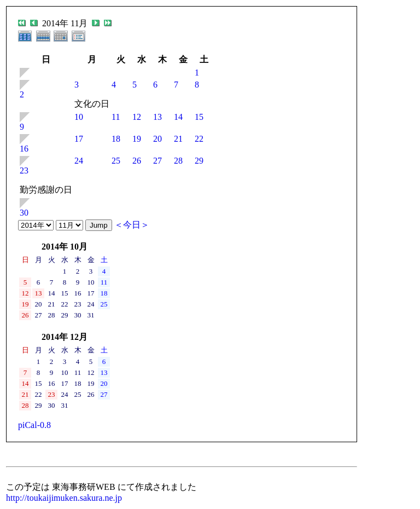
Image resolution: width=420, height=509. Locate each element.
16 (24, 149)
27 (157, 161)
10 (79, 117)
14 (178, 117)
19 (137, 139)
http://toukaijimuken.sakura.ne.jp (64, 498)
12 (137, 117)
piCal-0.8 (34, 425)
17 (79, 139)
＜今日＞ (132, 225)
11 (116, 117)
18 (116, 139)
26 (137, 161)
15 (199, 117)
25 (116, 161)
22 (199, 139)
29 (199, 161)
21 (178, 139)
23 (24, 170)
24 (79, 161)
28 (178, 161)
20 (157, 139)
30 (24, 213)
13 (157, 117)
